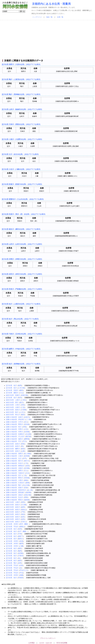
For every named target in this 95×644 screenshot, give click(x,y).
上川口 (22, 412)
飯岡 (21, 544)
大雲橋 (24, 410)
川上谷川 (21, 437)
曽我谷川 (21, 466)
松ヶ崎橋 (28, 454)
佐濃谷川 (21, 434)
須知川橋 (28, 495)
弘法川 (21, 497)
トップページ (37, 17)
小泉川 (21, 456)
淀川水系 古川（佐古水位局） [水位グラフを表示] (20, 154)
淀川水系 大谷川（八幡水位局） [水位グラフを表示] (21, 169)
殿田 (21, 390)
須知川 (21, 495)
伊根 (24, 427)
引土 (26, 471)
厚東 (26, 497)
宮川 (20, 475)
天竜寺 (21, 556)
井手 (24, 458)
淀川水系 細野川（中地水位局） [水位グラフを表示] (21, 349)
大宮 (26, 429)
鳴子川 (21, 461)
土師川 (18, 407)
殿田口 (21, 539)
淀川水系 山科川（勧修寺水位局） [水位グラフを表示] (22, 109)
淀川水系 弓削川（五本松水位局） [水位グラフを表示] (22, 334)
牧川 (17, 412)
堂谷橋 (27, 424)
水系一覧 (60, 17)
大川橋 (24, 505)
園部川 (16, 393)
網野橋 (27, 439)
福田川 (21, 439)
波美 (23, 519)
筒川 (20, 427)
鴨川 (20, 485)
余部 (28, 466)
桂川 (15, 386)
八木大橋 (21, 388)
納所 (20, 561)
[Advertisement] (47, 40)
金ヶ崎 (30, 490)
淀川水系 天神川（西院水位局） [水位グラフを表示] (21, 124)
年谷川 (21, 463)
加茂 (21, 541)
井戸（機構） (23, 531)
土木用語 (31, 643)
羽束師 (21, 578)
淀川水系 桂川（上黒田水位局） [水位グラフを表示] (21, 304)
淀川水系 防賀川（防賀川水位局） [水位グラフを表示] (22, 184)
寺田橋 (27, 478)
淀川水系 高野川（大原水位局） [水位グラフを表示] (21, 64)
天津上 (24, 522)
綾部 (23, 507)
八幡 (21, 546)
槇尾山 (22, 527)
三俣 (23, 407)
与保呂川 (21, 473)
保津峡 (21, 553)
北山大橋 (26, 485)
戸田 (23, 512)
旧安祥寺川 (22, 490)
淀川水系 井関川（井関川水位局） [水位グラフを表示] (22, 259)
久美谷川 (21, 483)
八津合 (24, 400)
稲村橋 (28, 492)
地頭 (23, 514)
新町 (20, 548)
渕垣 (23, 405)
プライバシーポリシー (48, 638)
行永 (28, 473)
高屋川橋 (24, 395)
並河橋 (27, 468)
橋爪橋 (28, 437)
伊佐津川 (21, 420)
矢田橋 (27, 432)
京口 (26, 422)
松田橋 (27, 456)
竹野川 (21, 429)
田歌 (23, 444)
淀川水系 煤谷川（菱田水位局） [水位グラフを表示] (21, 229)
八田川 (18, 405)
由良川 (18, 410)
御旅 (26, 480)
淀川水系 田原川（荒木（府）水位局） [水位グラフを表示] (24, 214)
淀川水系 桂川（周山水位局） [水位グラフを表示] (20, 319)
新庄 (21, 403)
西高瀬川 (21, 492)
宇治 (21, 573)
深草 (20, 563)
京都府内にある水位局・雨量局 (51, 4)
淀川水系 (9, 386)
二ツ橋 (28, 420)
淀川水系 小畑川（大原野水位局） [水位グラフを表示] (22, 139)
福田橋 (27, 500)
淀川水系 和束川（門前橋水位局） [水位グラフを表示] (22, 289)
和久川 (18, 415)
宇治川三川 (24, 570)
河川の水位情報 (62, 643)
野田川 (21, 424)
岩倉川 (21, 488)
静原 (23, 449)
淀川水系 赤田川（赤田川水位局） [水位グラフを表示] (22, 274)
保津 (20, 529)
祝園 (21, 575)
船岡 (20, 386)
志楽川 (21, 417)
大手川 (21, 422)
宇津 (20, 534)
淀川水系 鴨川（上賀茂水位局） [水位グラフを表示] (21, 79)
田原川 (16, 390)
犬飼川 (21, 468)
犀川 (17, 403)
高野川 (21, 454)
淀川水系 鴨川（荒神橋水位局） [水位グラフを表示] (21, 94)
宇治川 (16, 527)
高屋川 (18, 395)
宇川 (20, 441)
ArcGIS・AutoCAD (45, 643)
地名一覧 (49, 17)
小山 (21, 393)
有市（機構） (24, 524)
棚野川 (18, 449)
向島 (21, 565)
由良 (23, 517)
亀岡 (20, 551)
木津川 (16, 524)
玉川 (20, 458)
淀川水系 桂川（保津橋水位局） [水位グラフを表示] (21, 364)
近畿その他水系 (11, 417)
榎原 (23, 415)
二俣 (24, 475)
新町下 (21, 536)
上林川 (18, 400)
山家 (23, 451)
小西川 (21, 480)
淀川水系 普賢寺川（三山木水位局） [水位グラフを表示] (23, 199)
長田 (23, 502)
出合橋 (28, 434)
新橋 (28, 483)
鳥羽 (20, 398)
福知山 (24, 510)
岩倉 (26, 488)
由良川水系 (10, 395)
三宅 (26, 463)
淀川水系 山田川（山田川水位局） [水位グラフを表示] (22, 244)
